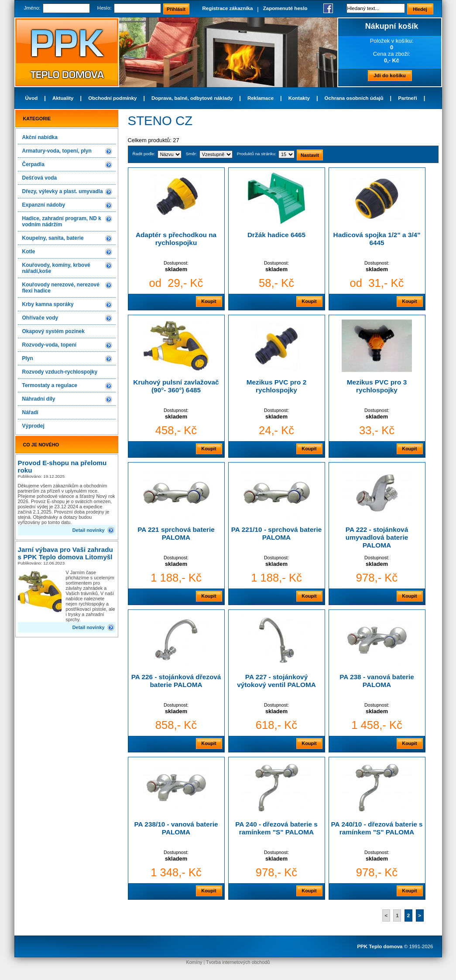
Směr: (192, 154)
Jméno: (32, 8)
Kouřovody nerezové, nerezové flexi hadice (61, 288)
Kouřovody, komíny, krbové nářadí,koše (56, 268)
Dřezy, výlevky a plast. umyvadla (63, 191)
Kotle (29, 252)
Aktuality (63, 98)
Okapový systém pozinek (53, 331)
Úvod (32, 98)
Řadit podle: (144, 154)
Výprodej (33, 426)
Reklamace (261, 98)
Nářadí (30, 412)
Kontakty (299, 98)
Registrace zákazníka (228, 8)
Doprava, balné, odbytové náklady (192, 98)
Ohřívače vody (40, 318)
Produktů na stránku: (257, 154)
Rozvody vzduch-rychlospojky (60, 372)
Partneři (408, 98)
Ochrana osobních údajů (354, 98)
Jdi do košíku (390, 75)
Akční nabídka (40, 137)
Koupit (209, 301)
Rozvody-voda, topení (50, 345)
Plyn (28, 358)
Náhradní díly (39, 399)
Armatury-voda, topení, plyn (57, 151)
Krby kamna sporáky (48, 304)
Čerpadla (33, 164)
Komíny (194, 962)
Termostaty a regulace (50, 385)
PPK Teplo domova (380, 946)
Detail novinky (89, 530)
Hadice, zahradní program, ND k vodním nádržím (62, 221)
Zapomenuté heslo (285, 8)
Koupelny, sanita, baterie (53, 238)
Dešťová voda (40, 178)
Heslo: (105, 8)
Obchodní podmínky (112, 98)
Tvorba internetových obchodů (238, 962)
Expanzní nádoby (44, 205)
